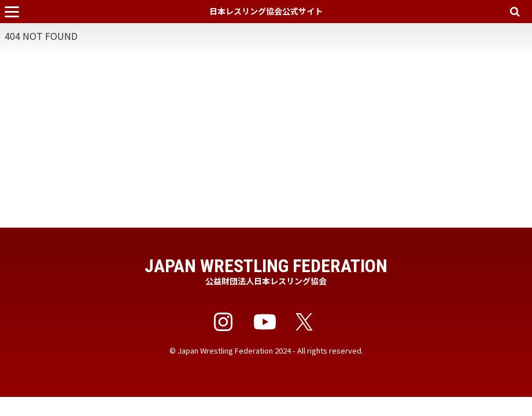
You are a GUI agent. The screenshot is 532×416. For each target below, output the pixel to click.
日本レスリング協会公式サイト (266, 11)
